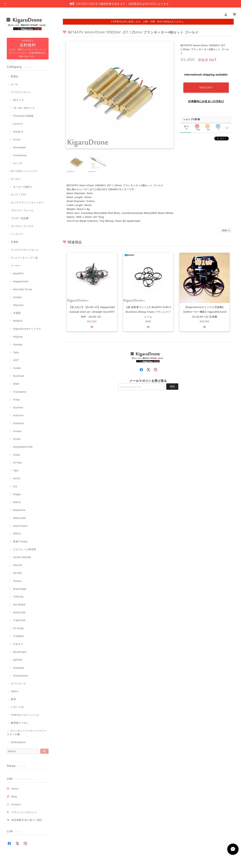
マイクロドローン (21, 92)
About (15, 789)
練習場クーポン (20, 723)
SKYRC (18, 573)
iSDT (16, 360)
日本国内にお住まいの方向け (206, 101)
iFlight (17, 494)
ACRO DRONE (22, 557)
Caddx (17, 368)
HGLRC (18, 565)
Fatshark (18, 423)
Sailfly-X (18, 132)
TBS (16, 471)
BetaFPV (19, 274)
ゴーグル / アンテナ (22, 226)
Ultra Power (20, 526)
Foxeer (17, 431)
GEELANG (20, 518)
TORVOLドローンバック (25, 715)
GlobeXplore (21, 676)
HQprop (18, 337)
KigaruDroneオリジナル (27, 329)
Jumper (18, 297)
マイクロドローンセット (25, 250)
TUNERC (19, 636)
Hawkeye (19, 668)
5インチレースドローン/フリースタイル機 (27, 732)
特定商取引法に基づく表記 (27, 820)
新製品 (15, 76)
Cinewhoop (20, 155)
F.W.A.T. (18, 644)
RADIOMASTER (23, 447)
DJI (15, 486)
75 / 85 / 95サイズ (24, 108)
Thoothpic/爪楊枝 (23, 116)
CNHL (17, 455)
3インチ (18, 163)
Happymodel (21, 281)
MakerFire (19, 510)
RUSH (17, 439)
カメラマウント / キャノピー (27, 202)
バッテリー (17, 234)
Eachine (18, 408)
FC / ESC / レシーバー (24, 171)
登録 (172, 392)
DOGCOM (19, 613)
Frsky (16, 400)
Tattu (16, 352)
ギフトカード (18, 684)
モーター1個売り (23, 187)
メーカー (16, 266)
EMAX (17, 502)
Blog (14, 796)
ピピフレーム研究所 (25, 549)
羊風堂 (17, 313)
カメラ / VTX (18, 195)
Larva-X (18, 124)
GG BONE (19, 605)
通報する (226, 230)
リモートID (17, 707)
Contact (16, 804)
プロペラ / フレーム (22, 210)
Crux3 (17, 140)
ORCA (17, 534)
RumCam (19, 376)
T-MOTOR (19, 620)
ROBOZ (18, 321)
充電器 (15, 242)
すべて (186, 126)
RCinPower (20, 652)
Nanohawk (19, 147)
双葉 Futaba (20, 541)
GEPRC (18, 660)
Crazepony (20, 392)
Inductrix (18, 415)
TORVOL (19, 597)
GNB (16, 384)
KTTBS (18, 463)
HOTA (17, 479)
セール (15, 84)
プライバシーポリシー (24, 812)
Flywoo (17, 581)
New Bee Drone (23, 289)
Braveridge (20, 589)
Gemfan (18, 345)
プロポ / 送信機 (20, 218)
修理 (13, 699)
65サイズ (19, 100)
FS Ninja (18, 628)
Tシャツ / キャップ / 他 (24, 258)
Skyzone (18, 305)
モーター (16, 179)
